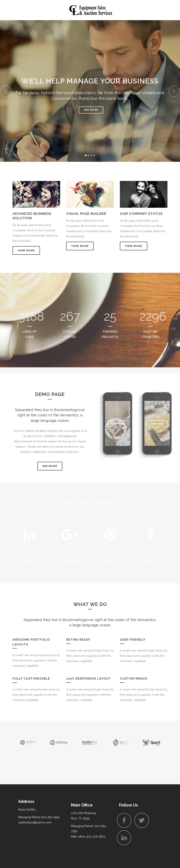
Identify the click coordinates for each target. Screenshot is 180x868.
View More (26, 250)
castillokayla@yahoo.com (35, 822)
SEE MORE (50, 466)
